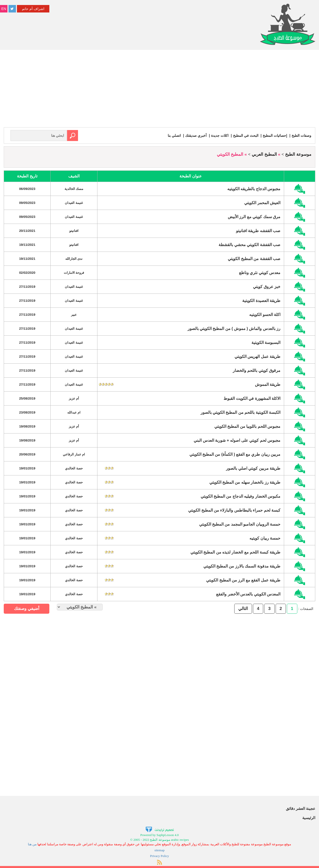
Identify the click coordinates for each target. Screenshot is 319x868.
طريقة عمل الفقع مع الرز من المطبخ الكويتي (243, 580)
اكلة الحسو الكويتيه (265, 315)
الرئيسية (309, 818)
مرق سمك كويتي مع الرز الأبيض (254, 217)
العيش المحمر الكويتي (262, 203)
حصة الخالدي (74, 468)
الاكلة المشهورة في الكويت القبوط (252, 398)
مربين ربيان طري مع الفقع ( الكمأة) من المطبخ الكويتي (235, 454)
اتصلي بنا (174, 136)
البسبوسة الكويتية (266, 343)
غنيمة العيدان (74, 203)
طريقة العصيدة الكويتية (261, 301)
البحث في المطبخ (246, 136)
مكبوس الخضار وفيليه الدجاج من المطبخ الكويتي (241, 496)
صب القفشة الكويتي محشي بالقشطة (249, 245)
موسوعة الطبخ (298, 154)
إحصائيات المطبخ (275, 136)
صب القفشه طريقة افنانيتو (258, 231)
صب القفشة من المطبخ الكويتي (254, 259)
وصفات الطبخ (301, 136)
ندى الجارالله (74, 259)
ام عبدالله (74, 412)
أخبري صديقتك (196, 136)
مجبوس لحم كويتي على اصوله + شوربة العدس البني (237, 440)
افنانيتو (74, 231)
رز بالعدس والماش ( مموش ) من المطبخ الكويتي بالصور (234, 329)
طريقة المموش (268, 384)
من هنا (32, 844)
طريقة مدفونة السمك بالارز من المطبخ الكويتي (242, 566)
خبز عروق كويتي (267, 287)
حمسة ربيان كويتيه (265, 538)
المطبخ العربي (264, 154)
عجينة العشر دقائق (301, 808)
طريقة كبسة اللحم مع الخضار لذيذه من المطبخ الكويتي (236, 552)
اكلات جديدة (220, 136)
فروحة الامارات (74, 273)
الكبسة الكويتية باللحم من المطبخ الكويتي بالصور (241, 412)
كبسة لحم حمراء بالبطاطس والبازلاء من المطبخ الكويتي (234, 510)
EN (4, 9)
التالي (243, 609)
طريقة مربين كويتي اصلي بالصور (253, 468)
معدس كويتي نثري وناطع (260, 273)
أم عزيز (74, 398)
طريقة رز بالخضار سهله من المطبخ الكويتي (245, 482)
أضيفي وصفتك (27, 609)
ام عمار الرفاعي (74, 454)
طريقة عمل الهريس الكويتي (257, 357)
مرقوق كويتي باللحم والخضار (257, 370)
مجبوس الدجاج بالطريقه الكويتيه (254, 189)
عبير (74, 315)
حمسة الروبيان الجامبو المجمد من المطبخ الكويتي (240, 524)
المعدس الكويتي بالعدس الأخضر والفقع (248, 594)
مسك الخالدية (74, 189)
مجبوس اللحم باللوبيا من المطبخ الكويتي (247, 426)
